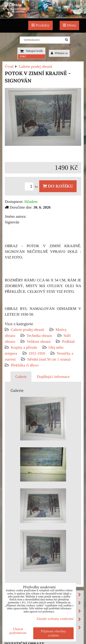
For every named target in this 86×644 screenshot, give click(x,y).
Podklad (68, 342)
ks (32, 187)
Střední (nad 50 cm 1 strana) (49, 359)
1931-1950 (37, 353)
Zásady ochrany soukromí (55, 619)
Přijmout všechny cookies (53, 633)
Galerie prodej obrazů (27, 330)
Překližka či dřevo (25, 365)
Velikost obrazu (39, 342)
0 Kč (23, 56)
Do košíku (58, 186)
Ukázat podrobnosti (18, 631)
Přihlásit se (59, 53)
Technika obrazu (39, 336)
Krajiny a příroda (24, 347)
